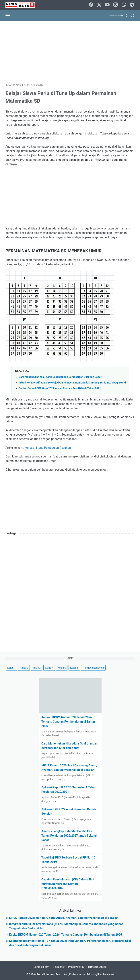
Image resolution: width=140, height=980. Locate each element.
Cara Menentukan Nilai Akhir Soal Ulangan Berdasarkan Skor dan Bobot (60, 377)
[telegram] (132, 5)
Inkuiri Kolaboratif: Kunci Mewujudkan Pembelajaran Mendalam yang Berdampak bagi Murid (72, 383)
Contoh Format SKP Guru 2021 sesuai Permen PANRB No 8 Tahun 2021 (60, 388)
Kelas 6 (74, 668)
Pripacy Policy (76, 967)
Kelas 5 (62, 668)
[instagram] (116, 5)
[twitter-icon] (99, 5)
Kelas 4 (49, 668)
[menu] (10, 16)
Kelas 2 (24, 668)
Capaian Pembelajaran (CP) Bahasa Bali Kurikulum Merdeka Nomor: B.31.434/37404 (68, 884)
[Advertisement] (70, 52)
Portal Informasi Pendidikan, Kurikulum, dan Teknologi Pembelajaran (75, 974)
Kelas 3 (37, 668)
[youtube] (107, 5)
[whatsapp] (124, 5)
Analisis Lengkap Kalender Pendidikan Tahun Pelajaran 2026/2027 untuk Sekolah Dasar (69, 836)
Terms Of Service (97, 967)
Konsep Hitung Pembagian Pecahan (48, 448)
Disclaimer (59, 967)
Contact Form (41, 967)
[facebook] (91, 5)
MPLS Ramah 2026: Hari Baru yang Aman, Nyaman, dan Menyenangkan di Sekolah (64, 918)
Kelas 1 (11, 668)
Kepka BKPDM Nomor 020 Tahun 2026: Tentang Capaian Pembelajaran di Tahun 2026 (68, 722)
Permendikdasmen (93, 668)
